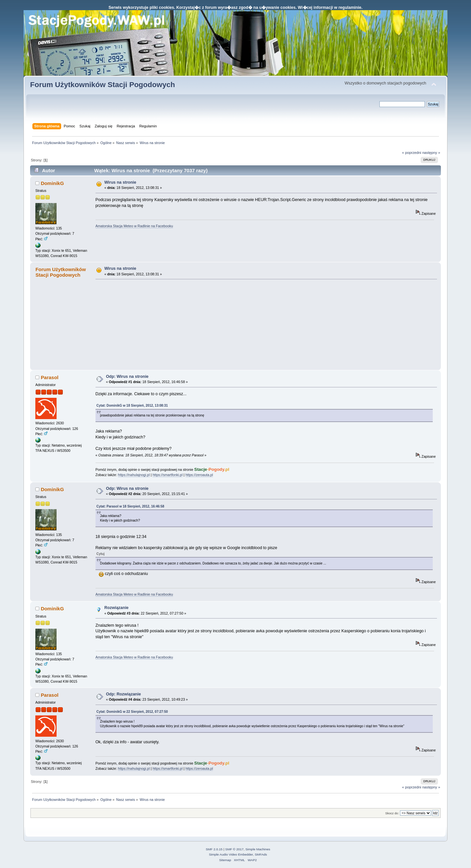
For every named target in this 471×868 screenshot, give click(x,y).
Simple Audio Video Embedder (231, 854)
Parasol (50, 377)
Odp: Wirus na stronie (127, 377)
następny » (431, 153)
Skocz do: (392, 813)
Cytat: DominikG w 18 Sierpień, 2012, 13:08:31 (132, 406)
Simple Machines (258, 849)
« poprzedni (412, 153)
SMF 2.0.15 (214, 849)
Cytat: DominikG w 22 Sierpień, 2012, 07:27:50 (132, 712)
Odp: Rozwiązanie (123, 694)
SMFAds (261, 854)
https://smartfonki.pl (167, 475)
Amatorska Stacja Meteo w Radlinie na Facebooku (134, 226)
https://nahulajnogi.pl (134, 475)
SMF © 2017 (235, 849)
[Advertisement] (145, 324)
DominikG (52, 183)
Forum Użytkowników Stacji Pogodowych (103, 85)
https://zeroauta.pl (199, 475)
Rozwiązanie (116, 608)
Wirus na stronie (120, 182)
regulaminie (350, 8)
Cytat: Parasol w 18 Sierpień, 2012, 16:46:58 (130, 506)
